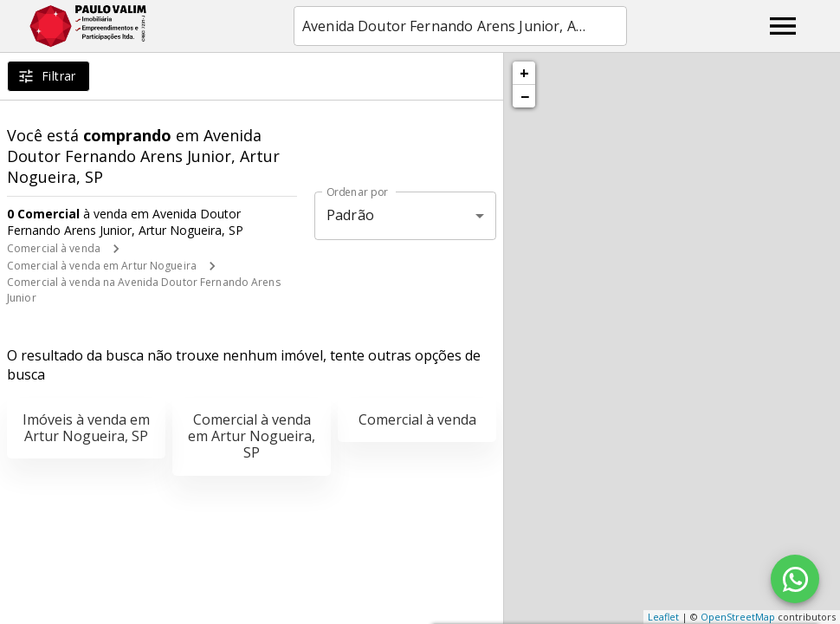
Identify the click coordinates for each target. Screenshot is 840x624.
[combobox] (460, 26)
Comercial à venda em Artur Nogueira (102, 266)
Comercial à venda (54, 248)
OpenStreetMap (738, 617)
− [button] (525, 96)
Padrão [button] (350, 215)
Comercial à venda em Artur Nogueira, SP (252, 436)
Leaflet (663, 617)
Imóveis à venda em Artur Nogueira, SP (86, 428)
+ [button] (524, 73)
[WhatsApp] (795, 579)
